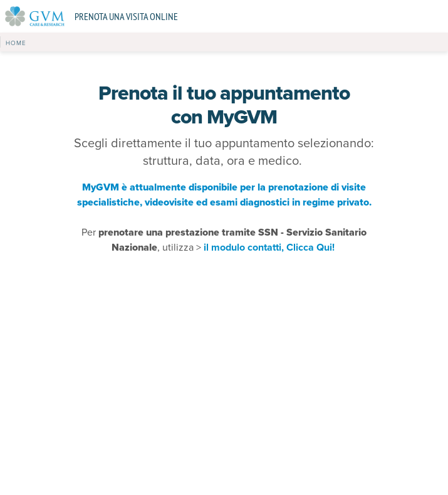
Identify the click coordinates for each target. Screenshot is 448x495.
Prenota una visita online (126, 16)
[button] (16, 42)
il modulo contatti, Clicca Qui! (270, 247)
